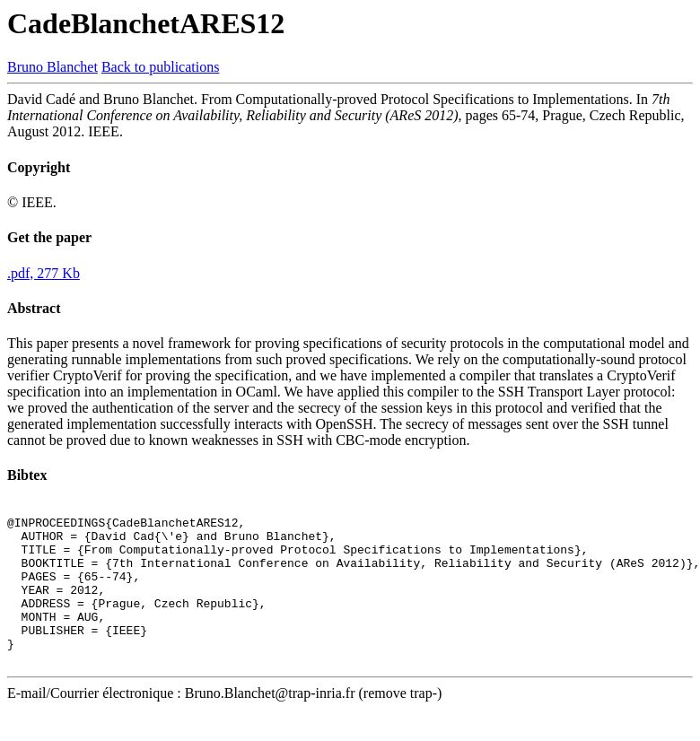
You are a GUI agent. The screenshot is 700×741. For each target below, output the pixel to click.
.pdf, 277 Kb (44, 273)
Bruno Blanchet (52, 67)
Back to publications (161, 67)
